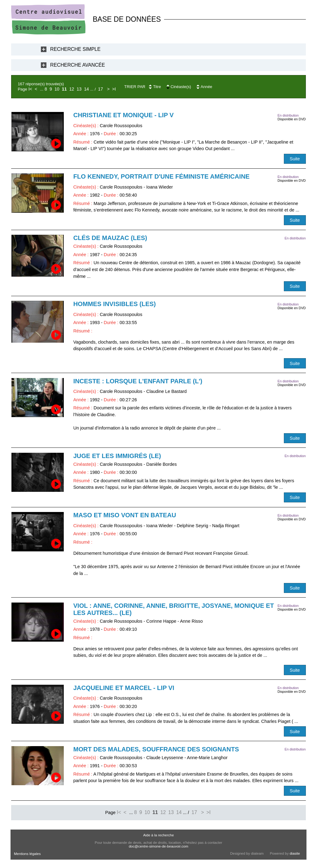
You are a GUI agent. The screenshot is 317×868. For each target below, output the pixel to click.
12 (72, 89)
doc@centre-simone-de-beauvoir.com (158, 846)
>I (114, 89)
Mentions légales (27, 854)
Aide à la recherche (158, 835)
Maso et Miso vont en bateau (125, 515)
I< (30, 89)
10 (57, 89)
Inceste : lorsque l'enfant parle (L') (138, 381)
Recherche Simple (75, 49)
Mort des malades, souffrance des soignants (156, 749)
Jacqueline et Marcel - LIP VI (124, 688)
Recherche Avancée (78, 65)
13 (79, 89)
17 (101, 89)
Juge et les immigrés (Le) (117, 456)
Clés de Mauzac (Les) (110, 238)
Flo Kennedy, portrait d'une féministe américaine (162, 176)
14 (86, 89)
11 (64, 89)
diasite (295, 853)
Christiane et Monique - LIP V (124, 115)
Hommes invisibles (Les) (115, 304)
